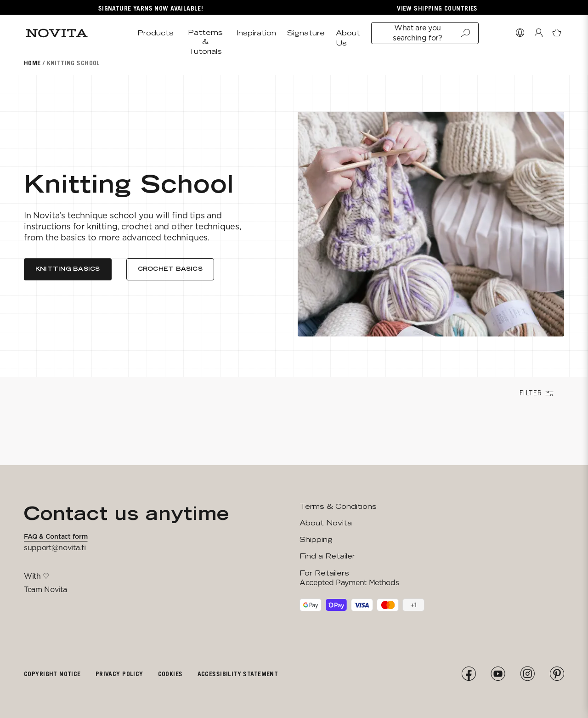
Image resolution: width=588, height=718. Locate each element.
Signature (306, 33)
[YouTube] (498, 674)
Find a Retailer (327, 556)
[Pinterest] (557, 674)
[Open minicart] (557, 33)
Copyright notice (52, 674)
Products (155, 33)
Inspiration (256, 33)
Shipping (316, 539)
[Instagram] (527, 674)
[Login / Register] (538, 33)
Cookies (170, 674)
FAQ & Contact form (56, 536)
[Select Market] (520, 33)
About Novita (326, 523)
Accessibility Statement (238, 674)
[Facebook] (469, 674)
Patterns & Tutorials (205, 42)
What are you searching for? (432, 33)
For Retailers (324, 573)
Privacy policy (119, 674)
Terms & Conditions (338, 506)
